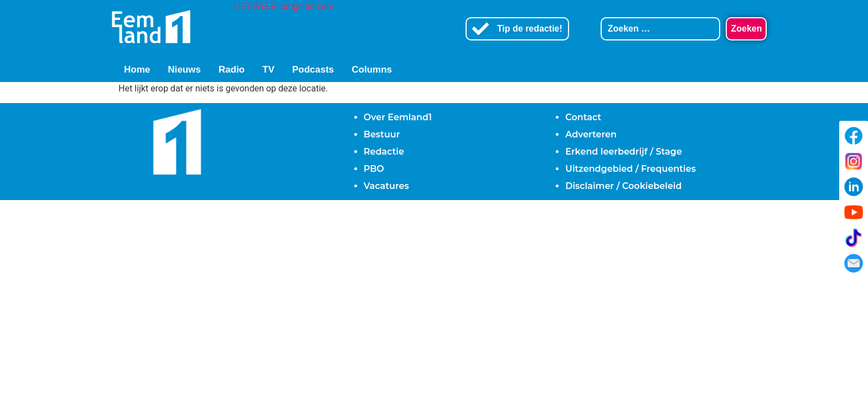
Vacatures (386, 186)
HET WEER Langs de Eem (284, 6)
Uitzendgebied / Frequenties (631, 169)
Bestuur (382, 134)
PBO (374, 169)
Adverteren (591, 134)
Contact (583, 117)
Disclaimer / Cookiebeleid (623, 186)
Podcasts (313, 70)
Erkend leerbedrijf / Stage (624, 152)
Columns (372, 70)
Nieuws (184, 70)
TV (268, 70)
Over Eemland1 (398, 117)
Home (137, 70)
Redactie (384, 152)
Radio (232, 70)
